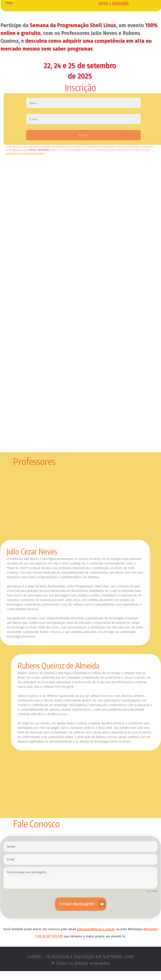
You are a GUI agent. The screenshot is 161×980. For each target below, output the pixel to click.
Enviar (84, 144)
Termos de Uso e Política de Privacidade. (25, 162)
